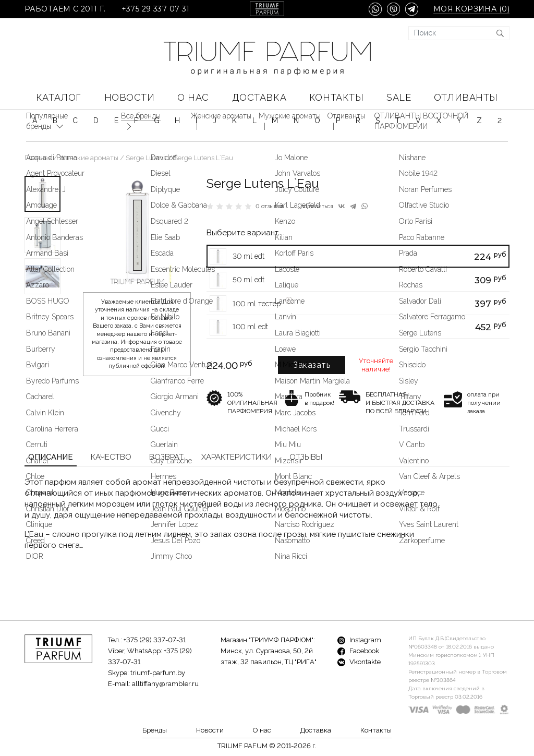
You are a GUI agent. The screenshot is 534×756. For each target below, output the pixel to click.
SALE (399, 97)
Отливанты (466, 97)
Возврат (166, 457)
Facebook (358, 651)
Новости (130, 97)
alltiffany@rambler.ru (165, 684)
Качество (111, 457)
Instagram (359, 640)
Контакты (336, 97)
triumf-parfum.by (158, 673)
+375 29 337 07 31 (156, 9)
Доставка (259, 97)
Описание (51, 457)
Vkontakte (359, 662)
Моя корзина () (471, 9)
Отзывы (306, 457)
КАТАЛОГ (59, 97)
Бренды (155, 730)
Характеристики (236, 457)
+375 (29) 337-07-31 (155, 640)
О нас (193, 97)
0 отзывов (270, 206)
